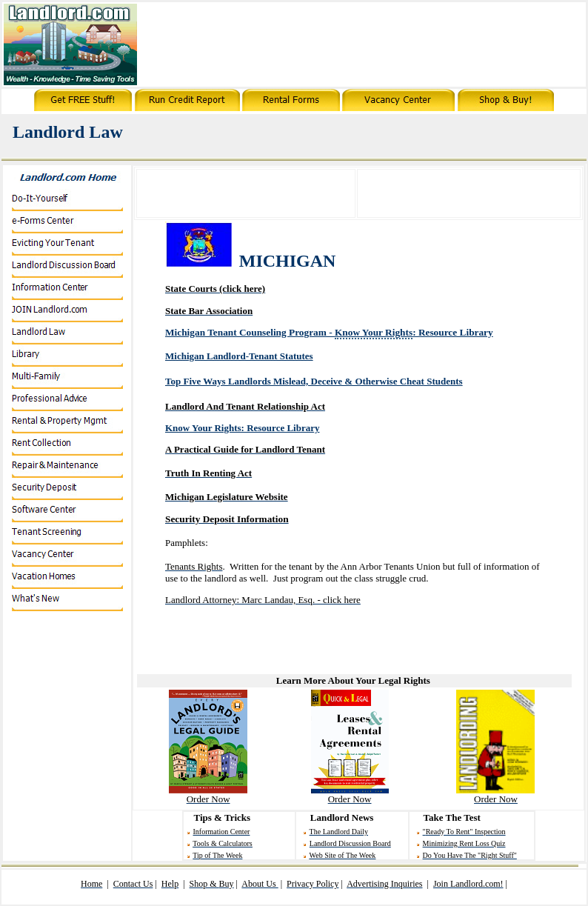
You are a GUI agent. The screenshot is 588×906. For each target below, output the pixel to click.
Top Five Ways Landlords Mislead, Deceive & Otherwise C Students (314, 381)
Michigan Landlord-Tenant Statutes (239, 356)
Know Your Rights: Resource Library (242, 428)
